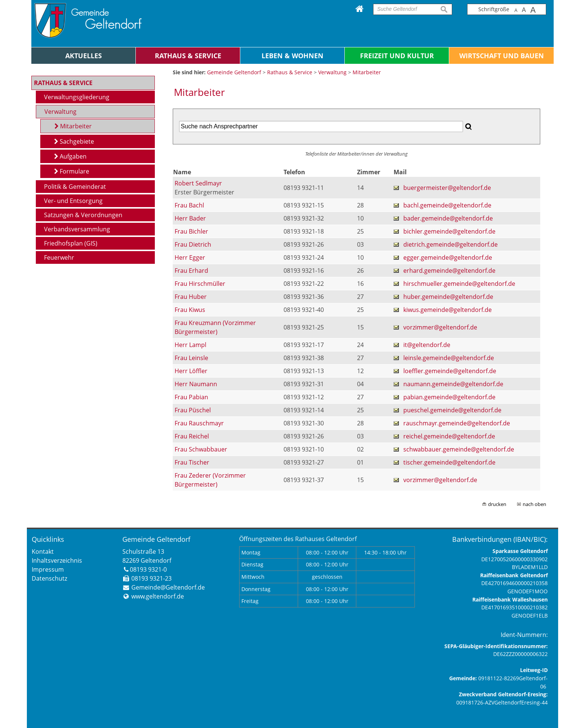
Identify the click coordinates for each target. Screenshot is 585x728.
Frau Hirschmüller (200, 284)
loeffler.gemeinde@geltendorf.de (450, 371)
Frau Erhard (191, 271)
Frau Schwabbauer (201, 449)
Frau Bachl (189, 205)
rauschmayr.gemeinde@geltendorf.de (457, 423)
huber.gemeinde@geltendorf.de (448, 297)
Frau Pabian (191, 397)
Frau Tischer (192, 462)
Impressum (48, 569)
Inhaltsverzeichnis (57, 560)
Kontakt (43, 552)
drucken (497, 504)
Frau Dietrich (193, 244)
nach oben (534, 504)
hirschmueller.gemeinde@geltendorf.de (459, 284)
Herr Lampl (190, 345)
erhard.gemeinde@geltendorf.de (449, 271)
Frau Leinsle (191, 358)
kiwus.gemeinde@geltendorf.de (448, 310)
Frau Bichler (191, 231)
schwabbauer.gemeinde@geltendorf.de (459, 449)
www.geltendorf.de (158, 596)
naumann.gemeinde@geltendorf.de (453, 384)
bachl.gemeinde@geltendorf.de (447, 205)
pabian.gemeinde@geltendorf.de (449, 397)
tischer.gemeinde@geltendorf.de (449, 462)
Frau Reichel (192, 436)
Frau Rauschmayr (199, 423)
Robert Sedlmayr (198, 183)
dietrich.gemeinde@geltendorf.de (451, 244)
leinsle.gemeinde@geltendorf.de (449, 358)
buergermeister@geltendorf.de (447, 188)
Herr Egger (190, 257)
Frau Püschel (193, 410)
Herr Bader (190, 218)
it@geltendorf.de (427, 345)
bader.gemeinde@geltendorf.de (448, 218)
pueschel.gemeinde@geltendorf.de (452, 410)
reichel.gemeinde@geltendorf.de (449, 436)
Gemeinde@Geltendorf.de (168, 587)
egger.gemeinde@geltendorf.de (448, 257)
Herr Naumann (196, 384)
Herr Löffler (191, 371)
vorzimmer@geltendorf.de (440, 327)
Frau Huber (191, 297)
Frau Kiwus (190, 310)
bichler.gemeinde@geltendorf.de (449, 231)
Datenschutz (49, 578)
